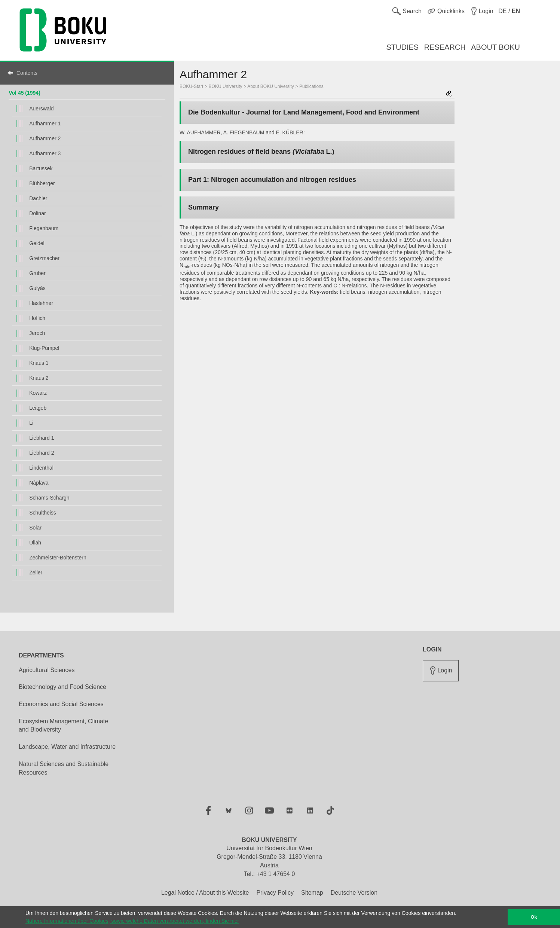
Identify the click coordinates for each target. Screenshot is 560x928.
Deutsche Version (354, 893)
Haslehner (41, 303)
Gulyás (37, 288)
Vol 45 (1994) (25, 93)
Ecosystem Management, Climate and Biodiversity (63, 726)
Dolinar (37, 213)
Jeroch (37, 333)
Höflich (37, 318)
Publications (311, 86)
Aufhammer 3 (45, 153)
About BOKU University (271, 86)
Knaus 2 (39, 378)
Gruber (37, 273)
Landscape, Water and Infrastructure (67, 747)
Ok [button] (534, 917)
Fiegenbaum (44, 228)
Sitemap (312, 893)
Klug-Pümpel (44, 348)
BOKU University (226, 86)
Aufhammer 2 (45, 138)
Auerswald (41, 109)
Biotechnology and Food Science (62, 687)
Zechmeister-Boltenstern (58, 558)
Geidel (37, 243)
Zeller (36, 573)
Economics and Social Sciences (61, 704)
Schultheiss (43, 513)
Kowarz (38, 393)
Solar (35, 528)
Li (31, 423)
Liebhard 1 (42, 438)
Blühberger (42, 183)
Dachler (38, 198)
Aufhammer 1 (45, 123)
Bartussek (41, 168)
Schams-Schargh (49, 498)
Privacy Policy (275, 893)
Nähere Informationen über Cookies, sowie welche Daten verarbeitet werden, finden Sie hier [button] (132, 921)
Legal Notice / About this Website (205, 893)
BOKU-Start (191, 86)
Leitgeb (38, 408)
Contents (27, 73)
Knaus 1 (39, 363)
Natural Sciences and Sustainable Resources (64, 768)
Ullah (35, 543)
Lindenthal (41, 468)
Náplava (39, 483)
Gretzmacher (44, 258)
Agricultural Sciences (47, 670)
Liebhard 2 (42, 453)
